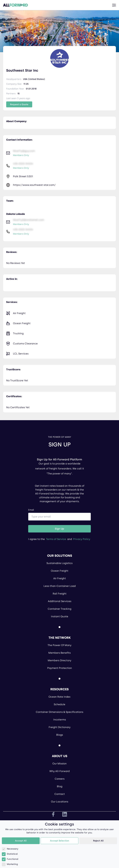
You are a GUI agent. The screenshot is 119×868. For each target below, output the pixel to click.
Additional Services (60, 601)
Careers (60, 779)
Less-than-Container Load (60, 586)
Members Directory (59, 660)
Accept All (21, 841)
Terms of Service (56, 539)
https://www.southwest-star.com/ (34, 185)
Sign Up (59, 529)
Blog (60, 786)
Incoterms (60, 720)
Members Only (21, 155)
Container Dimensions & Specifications (59, 712)
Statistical (10, 854)
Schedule (59, 704)
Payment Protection (60, 668)
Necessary (10, 849)
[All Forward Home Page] (15, 5)
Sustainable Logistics (59, 563)
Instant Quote (60, 616)
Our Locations (60, 802)
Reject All (98, 841)
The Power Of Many (59, 645)
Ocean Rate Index (59, 697)
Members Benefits (59, 653)
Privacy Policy (82, 539)
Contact (60, 794)
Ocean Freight (60, 571)
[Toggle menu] (114, 5)
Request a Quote (19, 104)
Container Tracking (59, 609)
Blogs (60, 735)
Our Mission (59, 764)
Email (59, 515)
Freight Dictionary (60, 727)
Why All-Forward (59, 771)
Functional (10, 859)
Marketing (10, 864)
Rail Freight (60, 594)
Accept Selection (59, 841)
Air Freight (60, 578)
